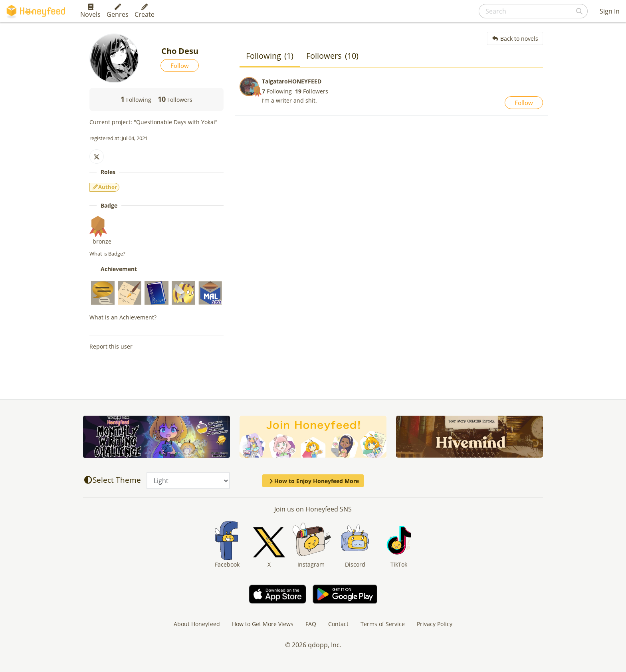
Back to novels (515, 39)
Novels (90, 11)
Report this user (111, 346)
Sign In (610, 11)
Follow (180, 65)
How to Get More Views (263, 624)
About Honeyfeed (197, 624)
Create (145, 11)
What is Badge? (107, 254)
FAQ (311, 624)
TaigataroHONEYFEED (292, 81)
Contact (338, 624)
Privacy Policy (435, 624)
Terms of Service (383, 624)
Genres (118, 11)
